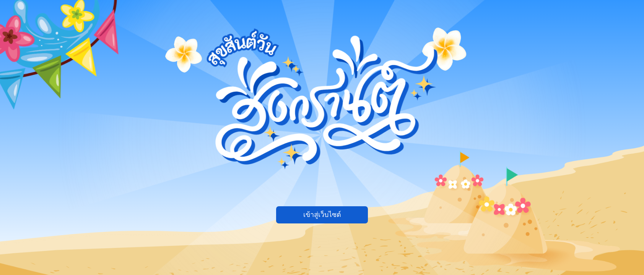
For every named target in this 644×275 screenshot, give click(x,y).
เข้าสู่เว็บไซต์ (322, 215)
